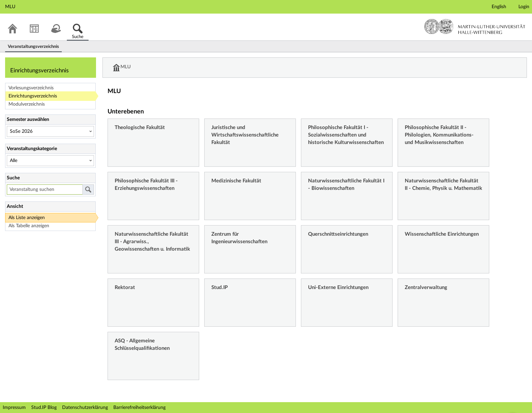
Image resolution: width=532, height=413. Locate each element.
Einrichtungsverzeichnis (33, 96)
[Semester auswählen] (50, 131)
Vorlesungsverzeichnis (31, 88)
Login (524, 7)
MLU (126, 68)
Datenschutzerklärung (85, 408)
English (499, 7)
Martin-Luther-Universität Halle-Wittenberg (475, 26)
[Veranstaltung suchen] (45, 190)
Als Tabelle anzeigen (29, 226)
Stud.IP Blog (44, 408)
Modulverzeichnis (27, 104)
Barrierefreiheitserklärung (139, 408)
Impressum (14, 408)
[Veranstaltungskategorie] (50, 161)
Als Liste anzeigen (27, 218)
